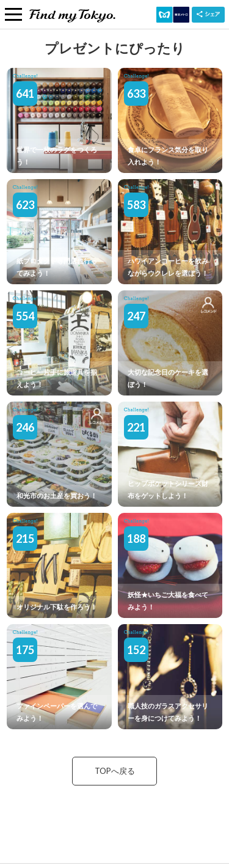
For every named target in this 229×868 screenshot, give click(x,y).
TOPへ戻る (115, 771)
